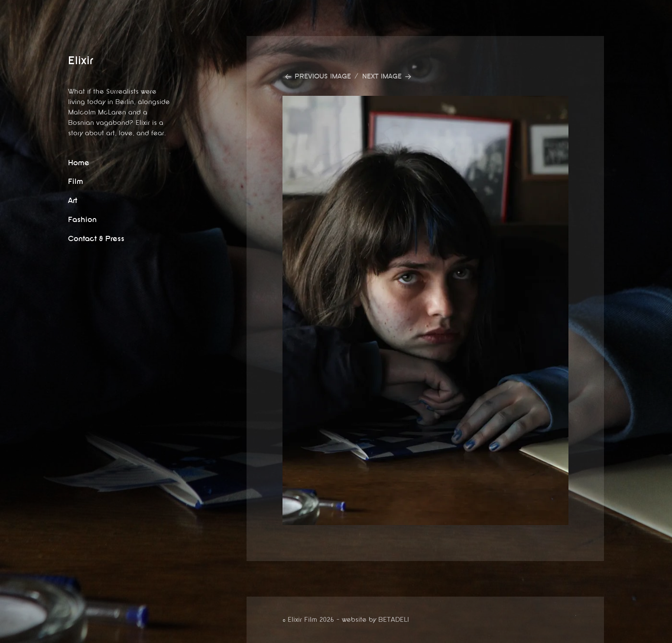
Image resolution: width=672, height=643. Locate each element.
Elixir (81, 60)
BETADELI (394, 620)
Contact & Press (96, 239)
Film (76, 181)
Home (79, 163)
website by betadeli (6, 636)
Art (73, 201)
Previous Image (323, 77)
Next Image (382, 77)
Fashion (82, 220)
